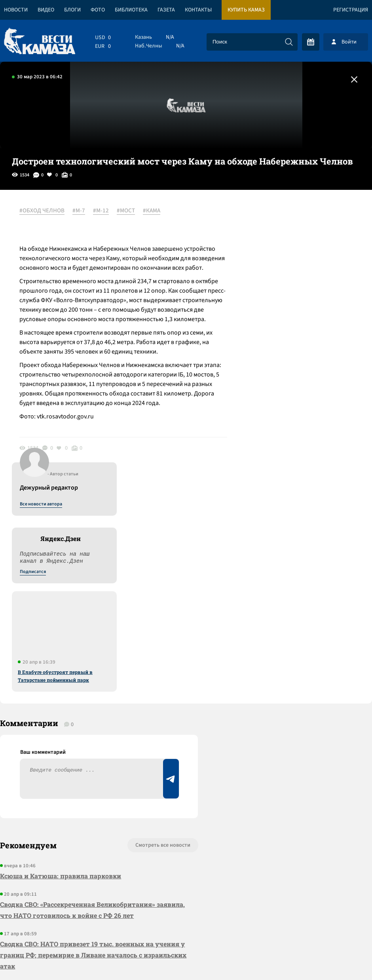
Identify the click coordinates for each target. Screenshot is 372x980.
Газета (166, 10)
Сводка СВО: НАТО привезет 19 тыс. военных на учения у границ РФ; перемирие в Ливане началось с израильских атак (93, 742)
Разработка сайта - (342, 958)
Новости (16, 10)
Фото (98, 10)
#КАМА (152, 211)
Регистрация (351, 10)
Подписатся (276, 287)
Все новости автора (284, 219)
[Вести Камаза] (40, 42)
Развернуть (186, 927)
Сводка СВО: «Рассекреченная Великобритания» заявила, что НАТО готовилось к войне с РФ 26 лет (92, 697)
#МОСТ (126, 211)
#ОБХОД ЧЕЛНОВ (42, 211)
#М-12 (101, 211)
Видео (46, 10)
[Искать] (289, 42)
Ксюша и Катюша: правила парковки (61, 663)
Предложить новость (294, 658)
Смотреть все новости (158, 632)
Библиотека (131, 10)
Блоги (72, 10)
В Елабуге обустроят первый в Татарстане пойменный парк (299, 391)
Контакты (198, 10)
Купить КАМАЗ (246, 10)
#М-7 (79, 211)
